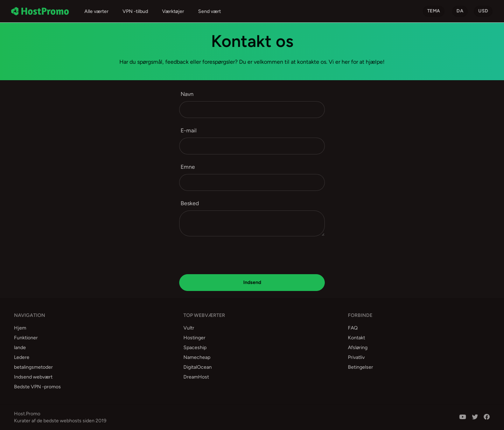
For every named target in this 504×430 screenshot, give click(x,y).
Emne (188, 167)
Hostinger (194, 338)
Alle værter (96, 11)
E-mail (189, 130)
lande (20, 348)
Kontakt (356, 338)
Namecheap (197, 357)
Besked (190, 203)
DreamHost (196, 377)
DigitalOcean (198, 367)
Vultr (189, 328)
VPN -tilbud (135, 11)
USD (483, 11)
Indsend (252, 282)
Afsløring (358, 348)
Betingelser (360, 367)
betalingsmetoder (33, 367)
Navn (187, 94)
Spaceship (195, 348)
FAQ (353, 328)
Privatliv (356, 357)
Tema (434, 11)
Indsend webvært (33, 377)
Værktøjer (173, 11)
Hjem (20, 328)
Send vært (209, 11)
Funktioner (26, 338)
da (460, 11)
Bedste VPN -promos (37, 387)
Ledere (22, 357)
